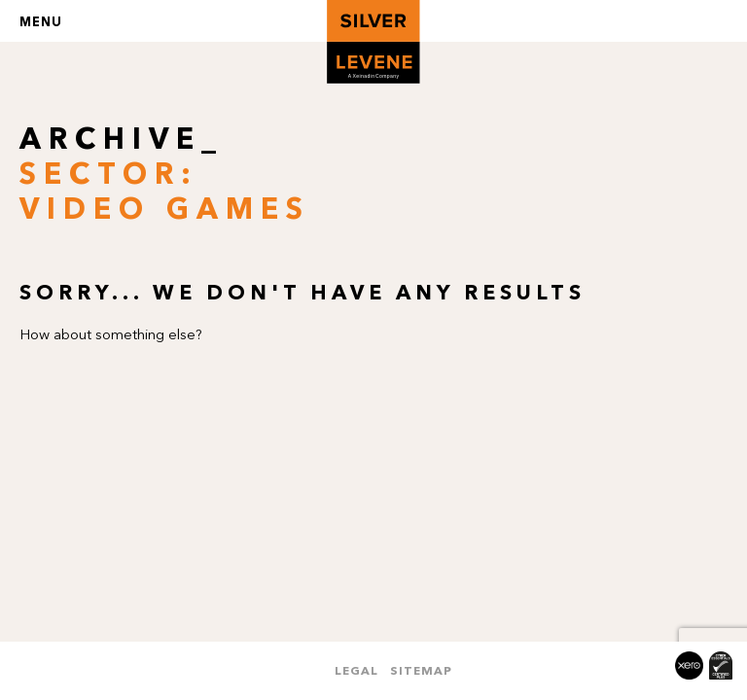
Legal (356, 670)
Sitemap (421, 670)
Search (707, 21)
